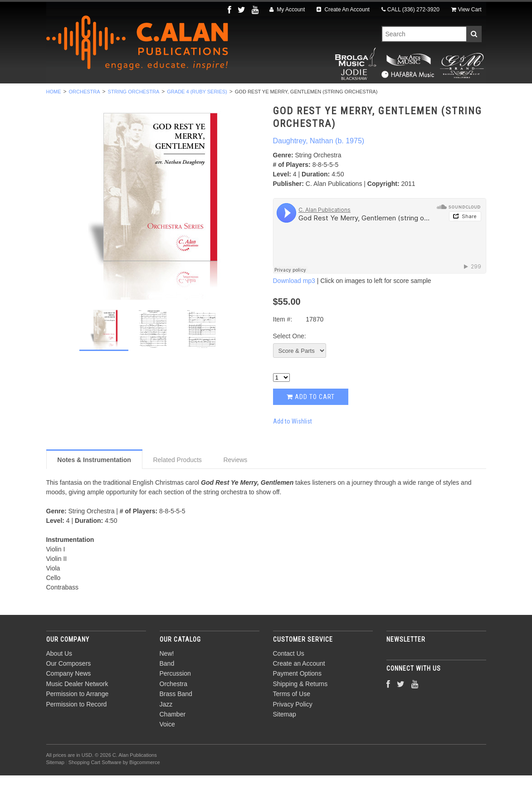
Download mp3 (294, 305)
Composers (446, 96)
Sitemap (285, 738)
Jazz (316, 96)
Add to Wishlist (293, 445)
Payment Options (297, 697)
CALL (410, 10)
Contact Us (289, 677)
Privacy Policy (293, 728)
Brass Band (270, 96)
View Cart (466, 10)
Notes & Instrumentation (94, 483)
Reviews (235, 483)
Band (110, 96)
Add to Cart (311, 420)
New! (75, 96)
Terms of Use (292, 718)
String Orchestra (134, 115)
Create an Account (299, 687)
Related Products (177, 483)
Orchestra (213, 96)
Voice (400, 96)
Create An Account (343, 10)
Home (54, 115)
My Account (287, 10)
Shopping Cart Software (95, 786)
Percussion (156, 96)
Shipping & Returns (300, 707)
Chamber (357, 96)
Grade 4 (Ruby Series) (197, 115)
